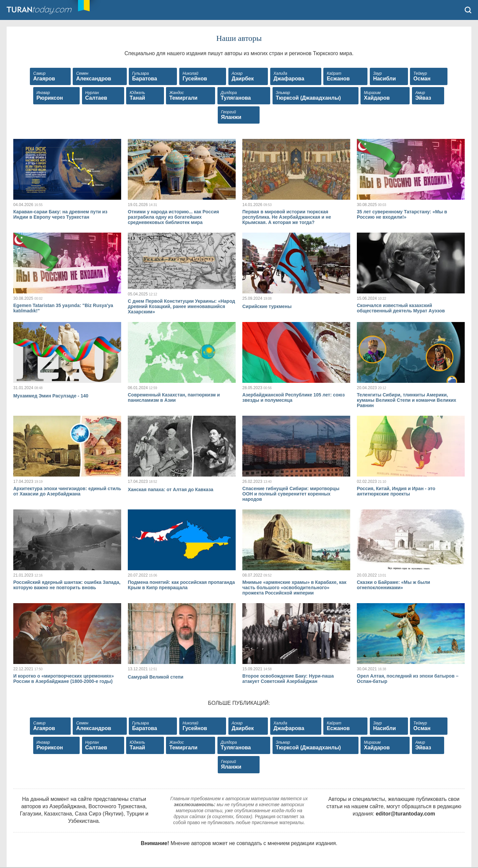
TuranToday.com (46, 10)
